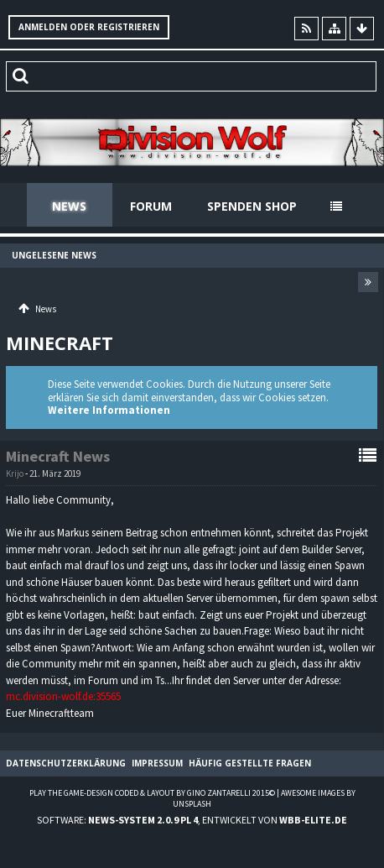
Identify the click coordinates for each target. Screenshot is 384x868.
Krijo (15, 473)
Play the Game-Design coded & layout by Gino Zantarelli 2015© (152, 793)
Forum (151, 206)
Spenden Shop (252, 206)
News (69, 206)
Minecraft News (58, 456)
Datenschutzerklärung (66, 763)
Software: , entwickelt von (192, 820)
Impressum (157, 763)
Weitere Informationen (109, 410)
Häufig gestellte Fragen (250, 763)
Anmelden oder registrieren (89, 27)
